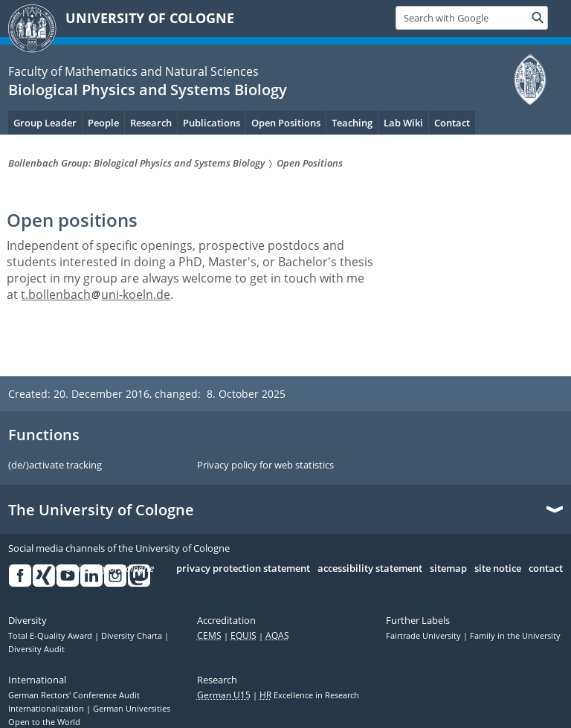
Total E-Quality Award (51, 636)
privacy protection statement (243, 569)
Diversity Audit (36, 649)
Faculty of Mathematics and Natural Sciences (133, 71)
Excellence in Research (309, 695)
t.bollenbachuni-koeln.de (96, 294)
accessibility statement (370, 569)
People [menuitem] (103, 123)
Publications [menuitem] (212, 123)
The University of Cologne (101, 510)
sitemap (448, 569)
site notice (498, 569)
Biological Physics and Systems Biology (148, 90)
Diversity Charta (133, 636)
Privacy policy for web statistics (265, 466)
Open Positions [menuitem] (286, 123)
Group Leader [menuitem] (45, 123)
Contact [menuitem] (452, 123)
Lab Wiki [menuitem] (403, 123)
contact (546, 569)
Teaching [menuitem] (352, 123)
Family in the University (515, 636)
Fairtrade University (425, 636)
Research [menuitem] (151, 123)
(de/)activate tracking (55, 466)
